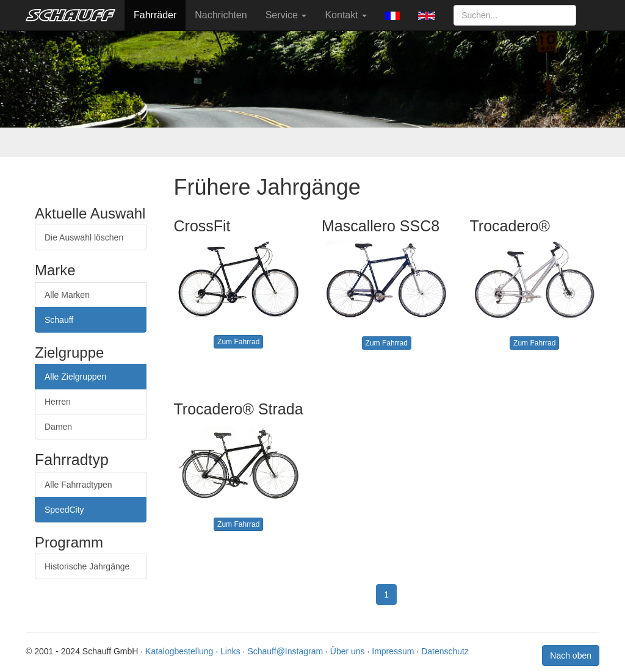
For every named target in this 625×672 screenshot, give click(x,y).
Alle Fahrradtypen (78, 485)
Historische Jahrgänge (87, 566)
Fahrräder (155, 15)
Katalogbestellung (179, 651)
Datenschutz (445, 651)
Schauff (59, 320)
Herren (58, 402)
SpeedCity (64, 510)
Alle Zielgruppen (75, 377)
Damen (58, 427)
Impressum (393, 651)
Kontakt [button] (346, 15)
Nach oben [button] (571, 656)
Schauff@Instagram (285, 651)
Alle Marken (67, 295)
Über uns (348, 651)
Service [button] (286, 15)
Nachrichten (221, 15)
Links (230, 651)
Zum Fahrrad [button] (238, 342)
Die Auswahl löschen (84, 237)
